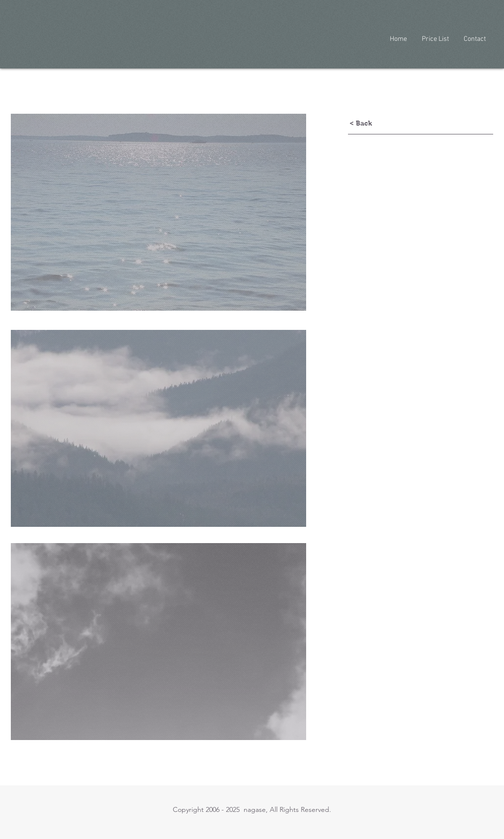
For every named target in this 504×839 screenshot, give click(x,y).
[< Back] (361, 124)
